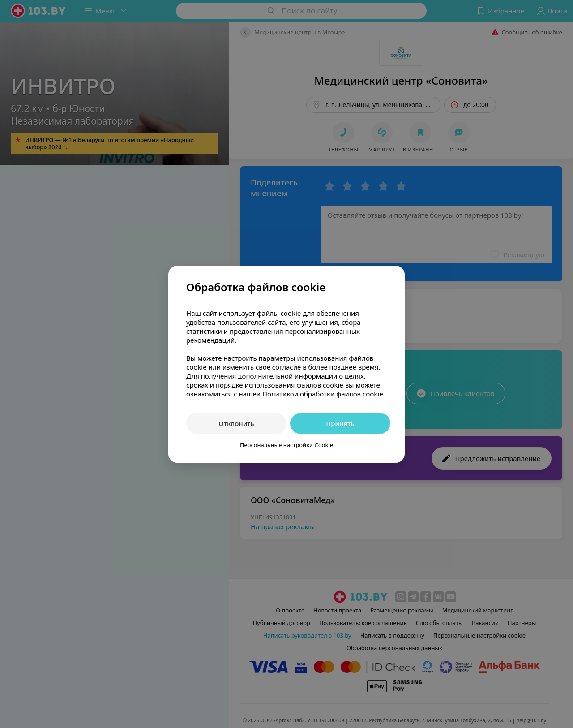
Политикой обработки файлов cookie (323, 394)
